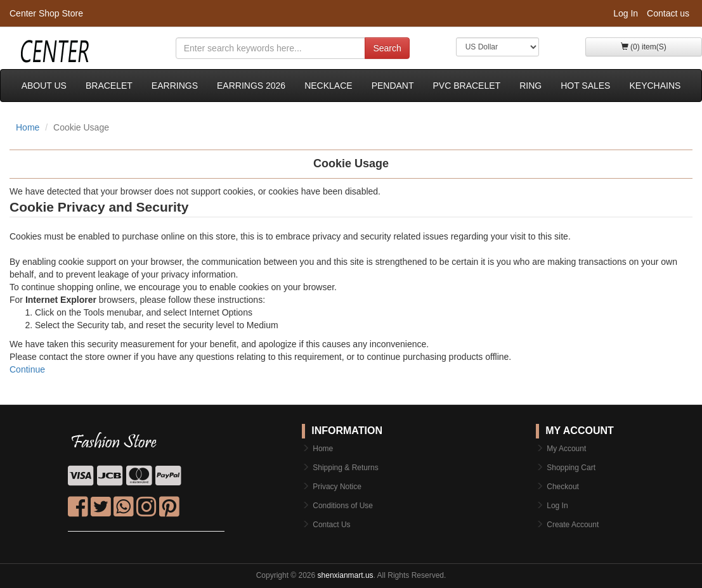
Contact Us (331, 525)
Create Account (573, 525)
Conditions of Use (343, 506)
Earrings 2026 (251, 86)
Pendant (393, 86)
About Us (44, 86)
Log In (626, 13)
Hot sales (585, 86)
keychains (655, 86)
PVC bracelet (467, 86)
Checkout (563, 487)
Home (28, 127)
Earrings (175, 86)
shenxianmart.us (346, 575)
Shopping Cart (571, 468)
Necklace (328, 86)
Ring (530, 86)
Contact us (668, 13)
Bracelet (109, 86)
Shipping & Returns (345, 468)
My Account (566, 449)
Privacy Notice (337, 487)
